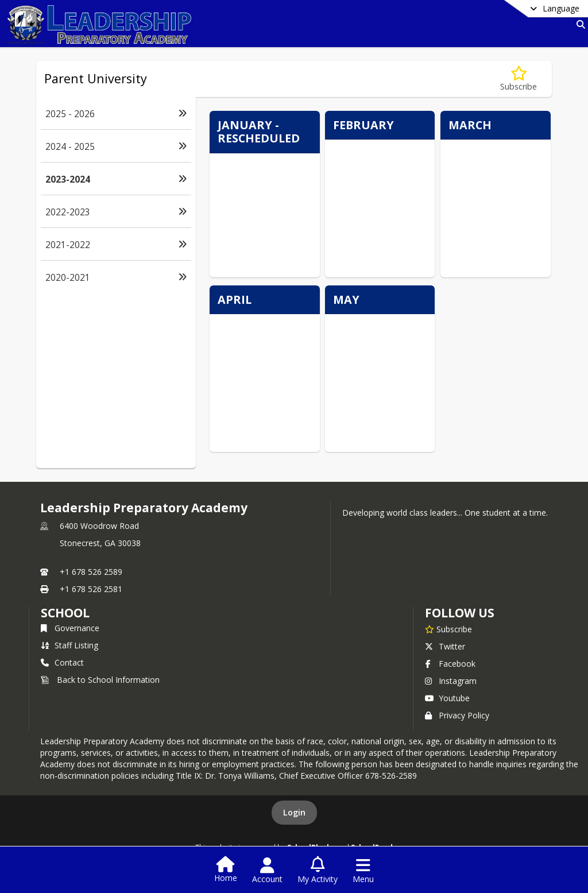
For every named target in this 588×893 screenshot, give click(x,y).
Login (294, 812)
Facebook (450, 664)
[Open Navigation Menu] (363, 871)
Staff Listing (69, 645)
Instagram (451, 681)
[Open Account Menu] (267, 871)
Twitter (445, 646)
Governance (70, 628)
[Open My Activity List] (318, 871)
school (65, 613)
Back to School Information (100, 680)
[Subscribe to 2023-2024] (519, 79)
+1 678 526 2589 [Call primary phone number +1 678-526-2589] (91, 572)
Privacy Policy (457, 715)
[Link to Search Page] (579, 24)
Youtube (447, 698)
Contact (62, 662)
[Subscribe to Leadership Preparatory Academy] (448, 629)
